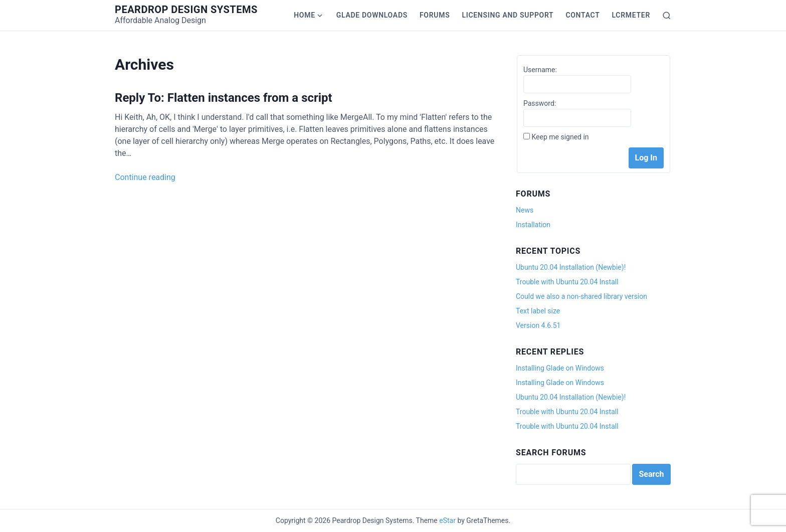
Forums (435, 15)
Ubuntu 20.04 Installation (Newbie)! (571, 267)
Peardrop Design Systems (186, 10)
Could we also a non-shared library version (581, 296)
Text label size (538, 311)
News (525, 210)
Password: (540, 103)
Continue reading (145, 177)
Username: (540, 70)
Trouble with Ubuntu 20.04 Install (567, 282)
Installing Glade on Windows (560, 368)
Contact (582, 15)
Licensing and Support (508, 15)
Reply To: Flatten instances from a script (224, 98)
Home (305, 15)
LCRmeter (631, 15)
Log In (646, 158)
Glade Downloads (372, 15)
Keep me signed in (560, 137)
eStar (447, 520)
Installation (533, 225)
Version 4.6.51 (538, 325)
